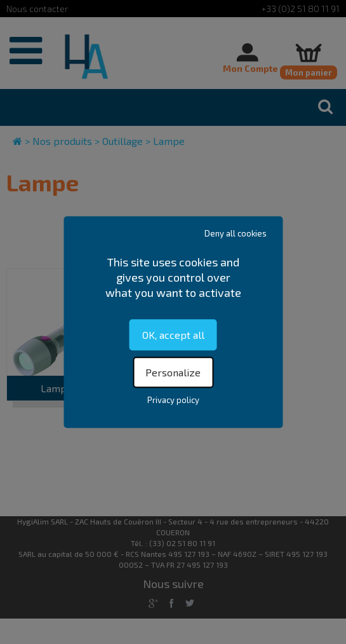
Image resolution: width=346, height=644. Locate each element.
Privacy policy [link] (173, 400)
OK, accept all (173, 335)
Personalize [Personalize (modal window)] (173, 372)
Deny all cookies (236, 233)
